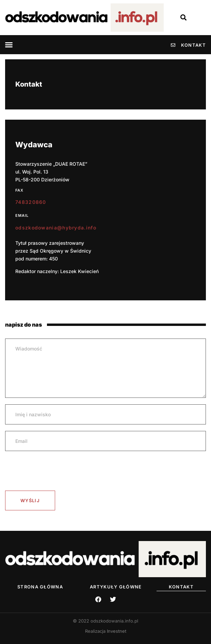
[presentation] (57, 471)
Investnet (117, 631)
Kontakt (181, 587)
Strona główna (40, 587)
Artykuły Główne (116, 587)
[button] (9, 45)
